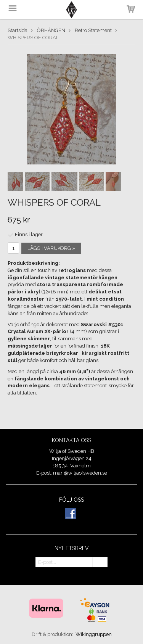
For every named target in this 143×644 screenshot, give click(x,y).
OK (100, 563)
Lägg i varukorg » (51, 248)
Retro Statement (93, 30)
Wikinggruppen (94, 634)
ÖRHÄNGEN (51, 30)
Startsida (18, 30)
